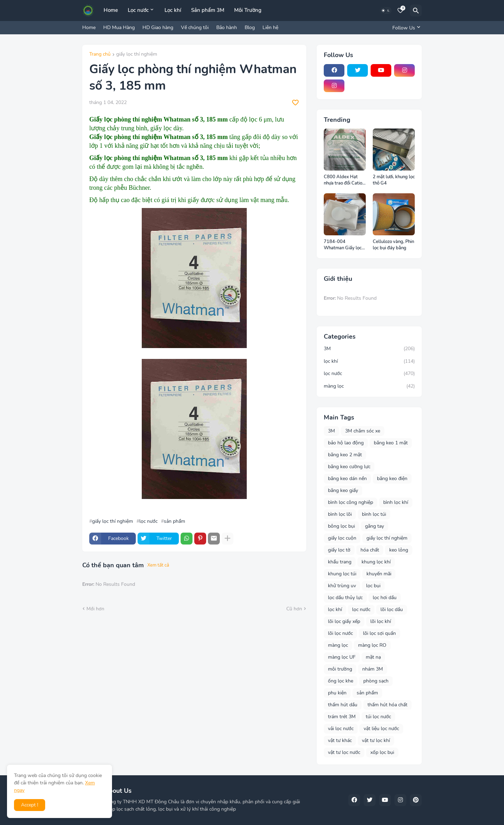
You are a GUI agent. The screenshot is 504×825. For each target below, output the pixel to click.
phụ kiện (337, 693)
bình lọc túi (374, 514)
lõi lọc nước (340, 633)
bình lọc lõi (340, 514)
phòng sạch (376, 681)
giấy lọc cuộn (342, 538)
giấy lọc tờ (339, 550)
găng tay (374, 526)
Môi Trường (248, 10)
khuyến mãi (379, 574)
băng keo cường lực (349, 467)
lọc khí (369, 361)
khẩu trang (340, 562)
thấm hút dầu (343, 705)
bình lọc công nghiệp (351, 502)
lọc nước (148, 521)
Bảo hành (227, 27)
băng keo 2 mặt (345, 455)
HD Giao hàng (158, 27)
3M (369, 349)
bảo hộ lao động (346, 443)
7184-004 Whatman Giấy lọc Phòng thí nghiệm (343, 245)
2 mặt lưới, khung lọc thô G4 (394, 180)
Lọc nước (138, 10)
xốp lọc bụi (382, 752)
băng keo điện (392, 479)
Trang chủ (100, 55)
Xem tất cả (158, 565)
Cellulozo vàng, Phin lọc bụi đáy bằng (393, 245)
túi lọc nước (378, 717)
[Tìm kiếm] (416, 11)
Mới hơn (95, 609)
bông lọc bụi (341, 526)
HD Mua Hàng (119, 27)
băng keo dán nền (347, 479)
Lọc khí (173, 10)
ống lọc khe (341, 681)
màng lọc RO (372, 645)
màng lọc (369, 386)
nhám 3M (373, 669)
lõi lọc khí (381, 621)
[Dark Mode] (386, 11)
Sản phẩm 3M (208, 10)
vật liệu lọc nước (381, 729)
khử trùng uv (342, 586)
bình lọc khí (396, 502)
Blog (250, 27)
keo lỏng (399, 550)
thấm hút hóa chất (387, 705)
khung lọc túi (342, 574)
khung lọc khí (376, 562)
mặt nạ (373, 657)
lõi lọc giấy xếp (344, 621)
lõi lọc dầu (392, 609)
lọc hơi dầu (385, 598)
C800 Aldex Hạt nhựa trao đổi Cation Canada (344, 180)
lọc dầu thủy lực (345, 598)
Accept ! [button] (30, 805)
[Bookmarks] (400, 11)
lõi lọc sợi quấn (379, 633)
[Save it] (295, 103)
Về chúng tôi (195, 27)
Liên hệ (270, 27)
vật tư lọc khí (376, 740)
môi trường (340, 669)
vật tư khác (340, 740)
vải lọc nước (341, 729)
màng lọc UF (342, 657)
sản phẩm (174, 521)
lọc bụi (373, 586)
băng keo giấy (343, 490)
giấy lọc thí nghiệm (137, 55)
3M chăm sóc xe (363, 431)
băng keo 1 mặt (391, 443)
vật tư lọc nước (344, 752)
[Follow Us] (405, 28)
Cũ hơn (294, 609)
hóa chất (370, 550)
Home (111, 10)
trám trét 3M (342, 717)
